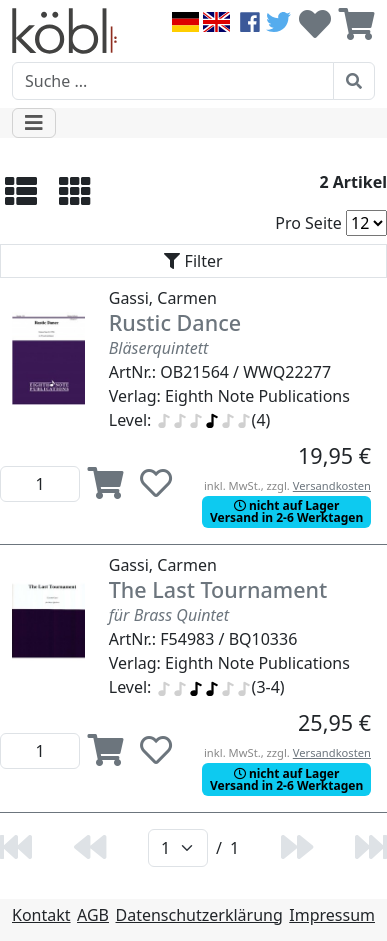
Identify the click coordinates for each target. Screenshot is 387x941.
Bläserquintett (159, 348)
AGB (93, 915)
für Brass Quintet (169, 615)
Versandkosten (332, 485)
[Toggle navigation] (34, 123)
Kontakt (41, 915)
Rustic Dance (175, 322)
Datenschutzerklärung (199, 915)
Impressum (332, 915)
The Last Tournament (218, 589)
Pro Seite (308, 223)
